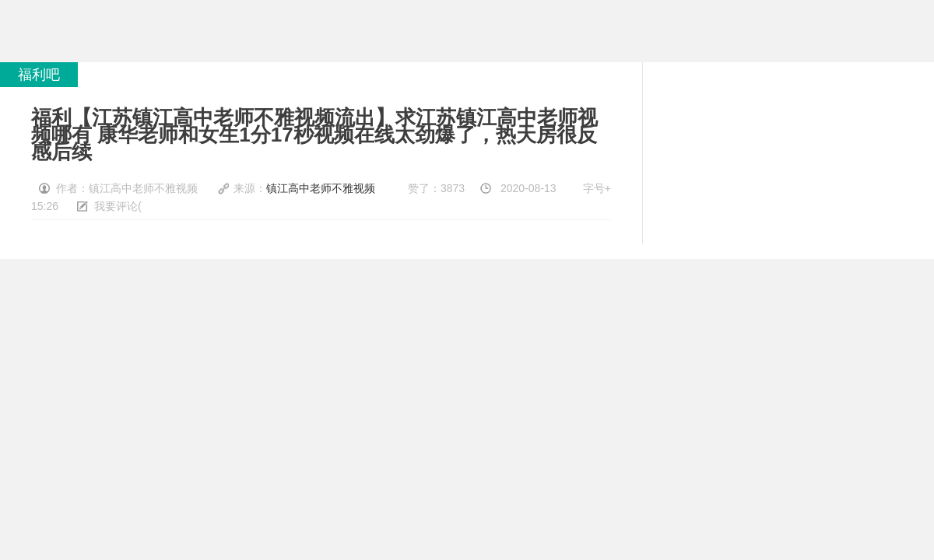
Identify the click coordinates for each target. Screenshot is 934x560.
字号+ (597, 188)
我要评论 (116, 206)
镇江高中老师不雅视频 (321, 188)
